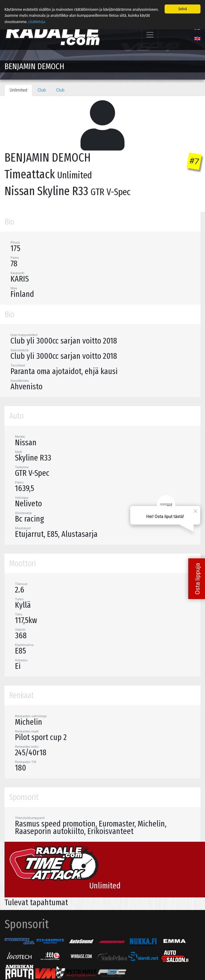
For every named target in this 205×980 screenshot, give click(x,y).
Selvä (183, 8)
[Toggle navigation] (150, 34)
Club (42, 89)
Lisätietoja (37, 21)
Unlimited (18, 89)
